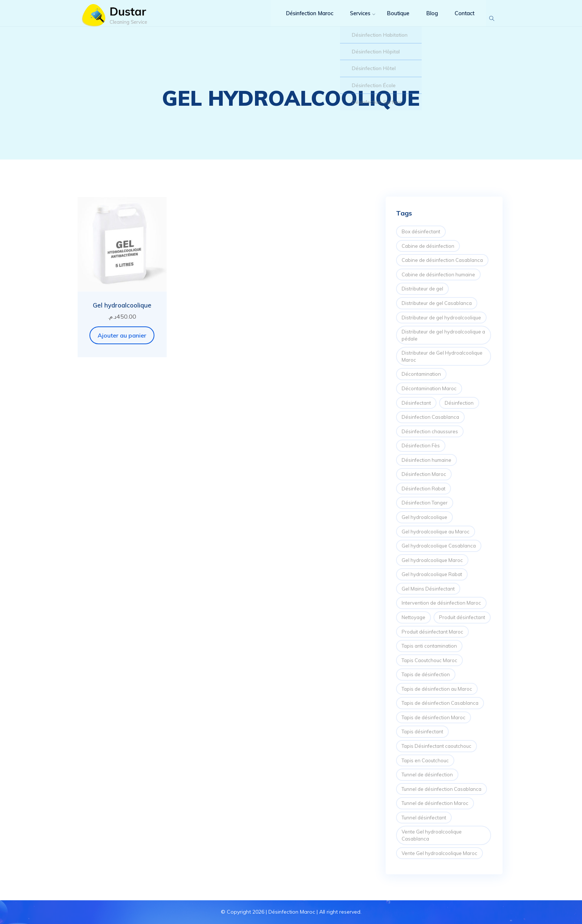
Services (355, 18)
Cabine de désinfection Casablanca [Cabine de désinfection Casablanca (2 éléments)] (442, 260)
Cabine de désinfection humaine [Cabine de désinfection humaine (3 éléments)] (438, 274)
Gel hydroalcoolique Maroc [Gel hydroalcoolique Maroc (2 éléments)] (432, 560)
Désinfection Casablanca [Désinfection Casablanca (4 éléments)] (430, 417)
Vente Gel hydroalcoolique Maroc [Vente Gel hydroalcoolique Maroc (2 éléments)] (439, 853)
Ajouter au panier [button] (122, 335)
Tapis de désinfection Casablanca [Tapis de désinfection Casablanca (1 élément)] (440, 703)
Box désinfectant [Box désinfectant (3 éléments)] (421, 231)
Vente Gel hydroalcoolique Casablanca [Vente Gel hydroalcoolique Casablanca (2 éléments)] (432, 835)
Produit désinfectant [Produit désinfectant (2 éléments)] (462, 617)
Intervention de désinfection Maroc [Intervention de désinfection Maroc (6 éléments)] (441, 603)
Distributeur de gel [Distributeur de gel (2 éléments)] (422, 289)
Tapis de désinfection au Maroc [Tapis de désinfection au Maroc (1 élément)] (437, 689)
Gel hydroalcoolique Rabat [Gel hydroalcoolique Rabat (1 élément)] (432, 574)
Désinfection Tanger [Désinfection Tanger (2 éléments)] (425, 503)
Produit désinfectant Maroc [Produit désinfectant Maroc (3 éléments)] (432, 632)
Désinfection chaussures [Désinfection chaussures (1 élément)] (430, 431)
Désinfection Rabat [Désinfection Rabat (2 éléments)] (424, 489)
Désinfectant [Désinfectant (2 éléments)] (416, 403)
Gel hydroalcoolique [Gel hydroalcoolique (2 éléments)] (424, 517)
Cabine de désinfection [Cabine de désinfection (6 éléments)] (428, 246)
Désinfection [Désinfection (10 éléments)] (459, 403)
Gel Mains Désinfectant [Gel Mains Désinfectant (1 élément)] (428, 589)
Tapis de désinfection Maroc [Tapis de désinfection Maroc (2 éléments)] (434, 717)
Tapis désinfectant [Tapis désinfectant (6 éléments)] (422, 731)
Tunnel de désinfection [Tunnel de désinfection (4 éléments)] (427, 775)
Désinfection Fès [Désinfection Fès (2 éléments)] (421, 445)
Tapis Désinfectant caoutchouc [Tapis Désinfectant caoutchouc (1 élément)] (436, 746)
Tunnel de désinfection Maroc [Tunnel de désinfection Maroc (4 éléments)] (435, 803)
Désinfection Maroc (301, 18)
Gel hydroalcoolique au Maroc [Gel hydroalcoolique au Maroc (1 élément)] (436, 532)
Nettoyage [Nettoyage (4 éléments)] (413, 617)
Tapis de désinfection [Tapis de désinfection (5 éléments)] (426, 674)
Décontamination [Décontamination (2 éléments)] (421, 374)
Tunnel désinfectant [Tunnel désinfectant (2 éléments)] (424, 818)
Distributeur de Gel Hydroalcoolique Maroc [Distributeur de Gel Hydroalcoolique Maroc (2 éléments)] (442, 356)
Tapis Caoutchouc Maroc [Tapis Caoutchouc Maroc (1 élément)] (429, 660)
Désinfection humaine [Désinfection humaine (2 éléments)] (426, 460)
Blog (428, 18)
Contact (460, 18)
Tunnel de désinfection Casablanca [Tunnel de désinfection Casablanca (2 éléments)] (442, 789)
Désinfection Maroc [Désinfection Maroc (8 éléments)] (424, 474)
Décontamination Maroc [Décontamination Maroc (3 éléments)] (429, 388)
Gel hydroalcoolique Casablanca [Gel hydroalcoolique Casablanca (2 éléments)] (439, 546)
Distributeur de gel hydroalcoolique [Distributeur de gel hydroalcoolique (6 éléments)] (441, 318)
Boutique (394, 18)
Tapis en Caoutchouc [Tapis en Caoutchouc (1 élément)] (425, 760)
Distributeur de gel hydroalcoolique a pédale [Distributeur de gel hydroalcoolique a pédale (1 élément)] (443, 335)
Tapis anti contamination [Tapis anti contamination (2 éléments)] (429, 646)
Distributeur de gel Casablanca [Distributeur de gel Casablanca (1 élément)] (437, 303)
